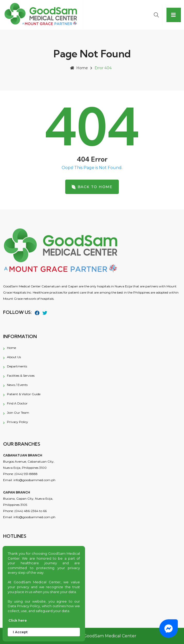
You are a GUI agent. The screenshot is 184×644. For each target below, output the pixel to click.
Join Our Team (18, 413)
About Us (14, 357)
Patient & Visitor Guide (24, 394)
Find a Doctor (17, 403)
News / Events (17, 385)
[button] (169, 629)
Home (79, 68)
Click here (18, 620)
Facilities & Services (21, 376)
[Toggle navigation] (174, 15)
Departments (17, 366)
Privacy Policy (18, 422)
